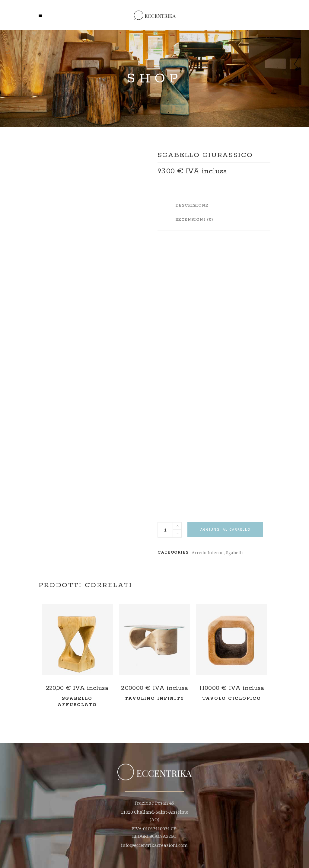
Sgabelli (234, 553)
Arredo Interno (208, 553)
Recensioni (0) (194, 220)
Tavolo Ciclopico (232, 699)
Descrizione (192, 206)
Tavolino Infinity (154, 699)
